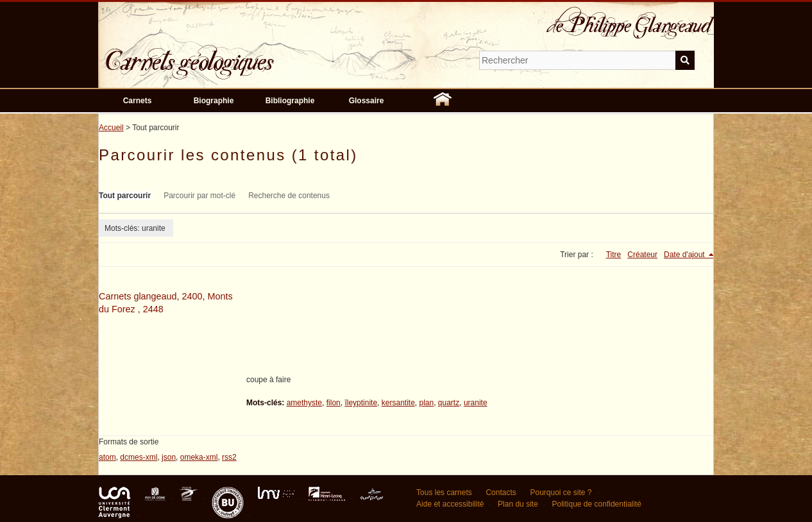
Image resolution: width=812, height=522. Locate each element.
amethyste (304, 403)
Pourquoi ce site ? (561, 493)
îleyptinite (361, 403)
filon (334, 403)
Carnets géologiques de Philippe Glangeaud (226, 54)
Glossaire (367, 101)
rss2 (229, 457)
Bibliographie (290, 101)
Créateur (642, 255)
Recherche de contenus (289, 196)
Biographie (214, 101)
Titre (614, 255)
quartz (449, 403)
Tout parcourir (125, 196)
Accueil (111, 128)
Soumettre (685, 60)
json (169, 457)
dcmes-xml (139, 457)
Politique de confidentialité (596, 504)
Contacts (501, 493)
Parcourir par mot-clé (199, 196)
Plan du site (518, 504)
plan (426, 403)
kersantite (398, 403)
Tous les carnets (444, 493)
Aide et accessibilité (450, 504)
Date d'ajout (685, 255)
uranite (476, 403)
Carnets (138, 101)
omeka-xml (199, 457)
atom (107, 457)
